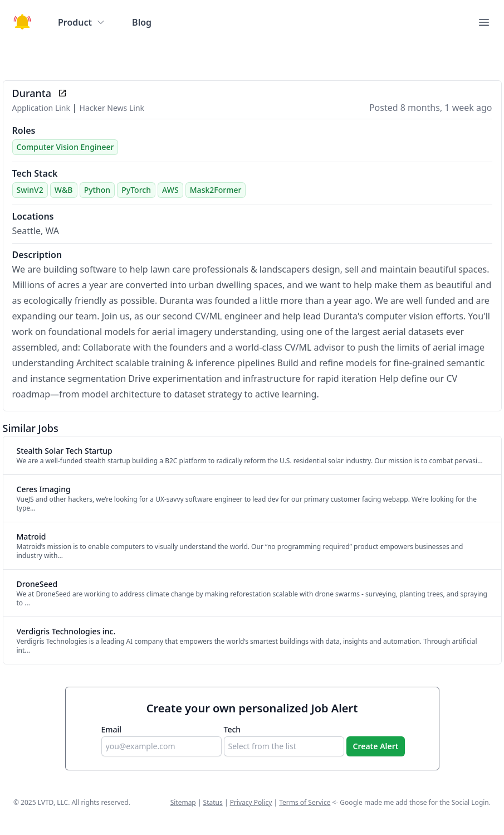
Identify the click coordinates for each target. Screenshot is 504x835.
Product (82, 22)
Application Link (42, 108)
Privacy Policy (251, 802)
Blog (142, 22)
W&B (64, 190)
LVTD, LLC (53, 802)
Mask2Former (216, 190)
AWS (170, 190)
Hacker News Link (112, 108)
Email (112, 729)
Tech (233, 729)
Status (213, 802)
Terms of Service (305, 802)
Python (97, 190)
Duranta (32, 93)
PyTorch (136, 190)
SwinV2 (30, 190)
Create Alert (376, 746)
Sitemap (183, 802)
